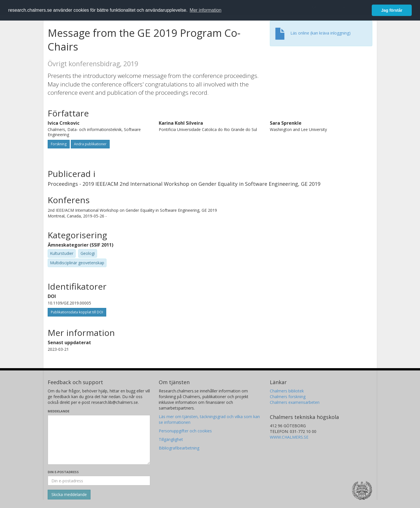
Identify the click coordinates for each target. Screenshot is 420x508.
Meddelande (59, 411)
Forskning (59, 144)
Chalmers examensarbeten (295, 402)
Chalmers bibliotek (287, 391)
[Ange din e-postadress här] (99, 481)
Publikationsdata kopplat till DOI (77, 312)
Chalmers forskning (288, 397)
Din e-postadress (63, 472)
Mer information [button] (205, 10)
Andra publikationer (90, 144)
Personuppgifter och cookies (185, 431)
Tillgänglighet (171, 439)
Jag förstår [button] (392, 10)
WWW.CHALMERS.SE (289, 437)
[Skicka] (69, 495)
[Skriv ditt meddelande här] (99, 440)
